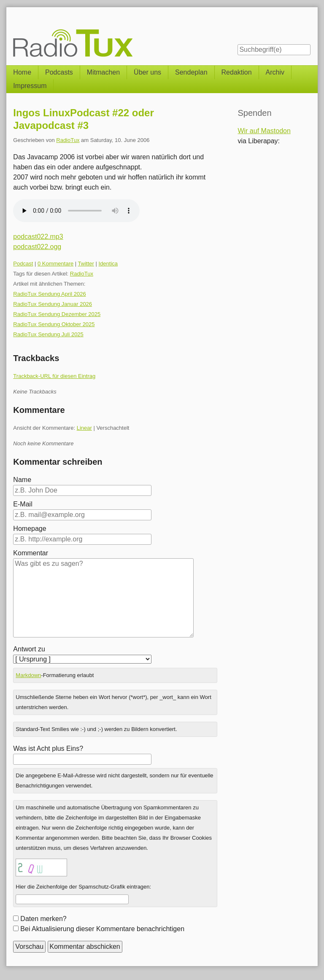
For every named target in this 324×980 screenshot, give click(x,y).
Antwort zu (29, 649)
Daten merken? (43, 919)
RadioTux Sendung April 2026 (49, 294)
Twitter (86, 264)
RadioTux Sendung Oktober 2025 (54, 324)
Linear (84, 428)
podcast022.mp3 (38, 237)
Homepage (30, 529)
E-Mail (23, 504)
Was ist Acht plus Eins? (48, 748)
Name (22, 480)
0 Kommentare (55, 264)
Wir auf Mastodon (264, 131)
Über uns (147, 72)
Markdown (28, 675)
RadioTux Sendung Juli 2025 (48, 334)
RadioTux (68, 140)
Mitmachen (103, 72)
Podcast (23, 264)
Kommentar (31, 553)
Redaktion (237, 72)
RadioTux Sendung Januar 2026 (53, 304)
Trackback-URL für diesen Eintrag (54, 376)
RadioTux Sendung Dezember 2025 (57, 314)
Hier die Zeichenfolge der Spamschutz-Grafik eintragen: (83, 887)
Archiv (275, 72)
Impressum (30, 86)
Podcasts (59, 72)
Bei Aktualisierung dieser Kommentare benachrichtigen (102, 929)
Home (22, 72)
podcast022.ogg (37, 247)
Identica (108, 264)
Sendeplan (191, 72)
